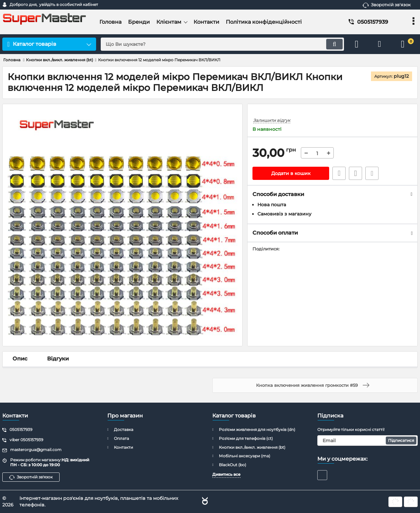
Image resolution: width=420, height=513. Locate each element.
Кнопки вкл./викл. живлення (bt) (252, 447)
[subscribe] (367, 441)
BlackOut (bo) (233, 465)
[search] (222, 44)
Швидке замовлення (339, 173)
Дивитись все (226, 474)
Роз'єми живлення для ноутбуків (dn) (257, 429)
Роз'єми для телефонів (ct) (246, 438)
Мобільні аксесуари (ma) (245, 456)
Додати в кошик (291, 173)
